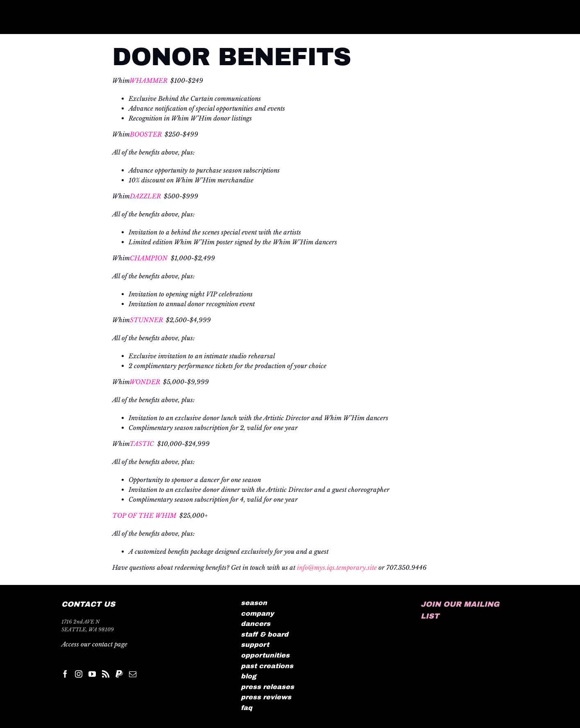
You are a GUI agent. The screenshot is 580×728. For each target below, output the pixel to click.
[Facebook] (65, 674)
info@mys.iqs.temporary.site (337, 568)
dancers (256, 624)
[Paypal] (119, 674)
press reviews (266, 697)
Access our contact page (94, 644)
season (254, 603)
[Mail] (133, 674)
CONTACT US (88, 604)
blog (249, 676)
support (255, 645)
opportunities (265, 655)
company (257, 613)
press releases (267, 687)
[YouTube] (92, 674)
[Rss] (106, 674)
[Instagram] (79, 674)
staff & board (265, 634)
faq (247, 708)
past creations (267, 666)
